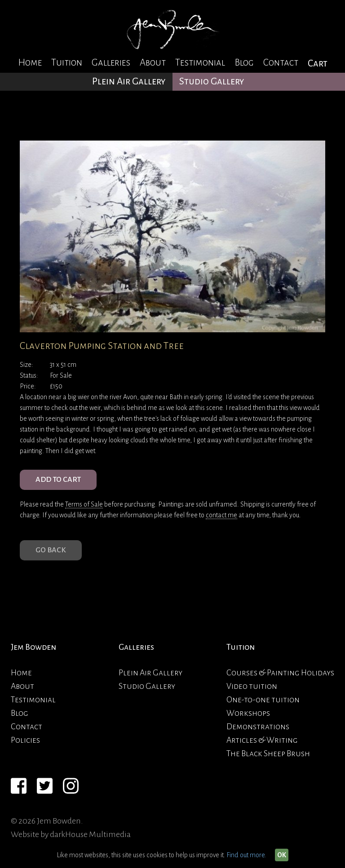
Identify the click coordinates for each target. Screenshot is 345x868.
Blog (244, 63)
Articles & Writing (262, 740)
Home (30, 63)
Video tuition (252, 686)
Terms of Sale (84, 504)
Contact (281, 63)
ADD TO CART (58, 480)
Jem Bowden (33, 647)
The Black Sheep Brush (268, 753)
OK (282, 855)
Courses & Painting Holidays (280, 673)
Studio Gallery (212, 82)
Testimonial (200, 63)
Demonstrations (258, 727)
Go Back (51, 550)
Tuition (67, 63)
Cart (318, 64)
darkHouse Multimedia (90, 834)
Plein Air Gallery (129, 82)
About (153, 63)
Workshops (248, 713)
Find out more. (246, 855)
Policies (25, 740)
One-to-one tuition (263, 700)
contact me (221, 515)
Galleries (111, 63)
